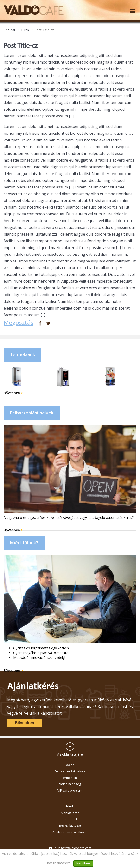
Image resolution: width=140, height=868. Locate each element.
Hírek (25, 30)
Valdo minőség (70, 784)
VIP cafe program (70, 790)
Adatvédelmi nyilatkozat (70, 832)
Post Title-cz (44, 30)
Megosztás (19, 322)
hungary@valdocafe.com (73, 848)
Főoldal (9, 30)
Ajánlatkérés (70, 813)
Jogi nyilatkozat (70, 826)
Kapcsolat (70, 819)
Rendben (83, 863)
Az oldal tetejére (70, 747)
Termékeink (70, 778)
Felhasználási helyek (70, 771)
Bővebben (13, 393)
